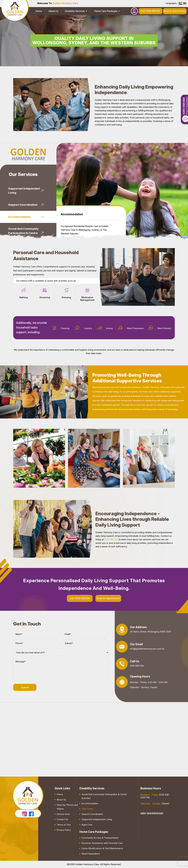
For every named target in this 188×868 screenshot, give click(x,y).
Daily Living (87, 809)
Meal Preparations (91, 854)
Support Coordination (92, 814)
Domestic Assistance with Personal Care (102, 843)
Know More (74, 223)
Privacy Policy (64, 830)
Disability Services (66, 11)
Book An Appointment (102, 223)
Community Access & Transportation (100, 838)
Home (37, 11)
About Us (48, 11)
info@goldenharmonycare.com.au (147, 649)
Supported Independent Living (97, 819)
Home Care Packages (93, 11)
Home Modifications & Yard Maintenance (102, 848)
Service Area (63, 814)
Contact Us (116, 11)
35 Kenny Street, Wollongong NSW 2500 (150, 632)
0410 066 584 (111, 539)
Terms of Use (64, 825)
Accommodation (90, 803)
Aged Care (87, 825)
